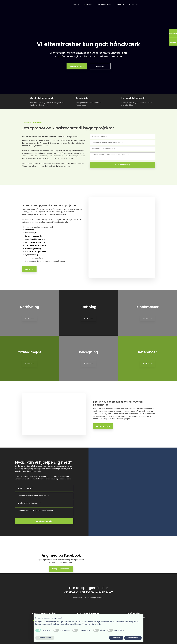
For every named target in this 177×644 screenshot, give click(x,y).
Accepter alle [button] (133, 638)
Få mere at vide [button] (45, 638)
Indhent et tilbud (103, 426)
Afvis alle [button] (116, 638)
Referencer (120, 4)
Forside (76, 4)
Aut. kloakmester (104, 4)
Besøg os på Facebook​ (61, 569)
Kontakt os (133, 4)
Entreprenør (88, 4)
